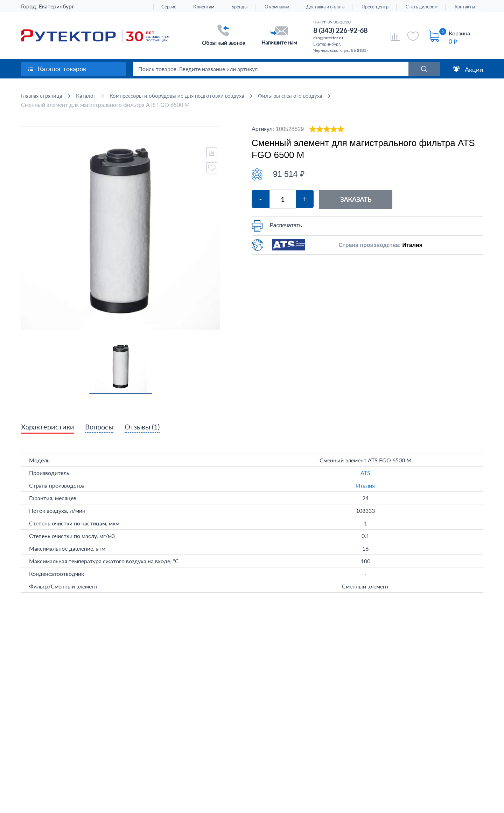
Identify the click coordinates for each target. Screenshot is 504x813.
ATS (365, 473)
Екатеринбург (57, 6)
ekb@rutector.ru (328, 38)
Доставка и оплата (325, 7)
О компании (277, 7)
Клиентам (204, 7)
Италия (365, 486)
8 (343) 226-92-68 (340, 30)
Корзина (459, 33)
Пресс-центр (375, 7)
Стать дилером (422, 7)
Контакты (465, 7)
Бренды (239, 7)
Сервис (169, 7)
